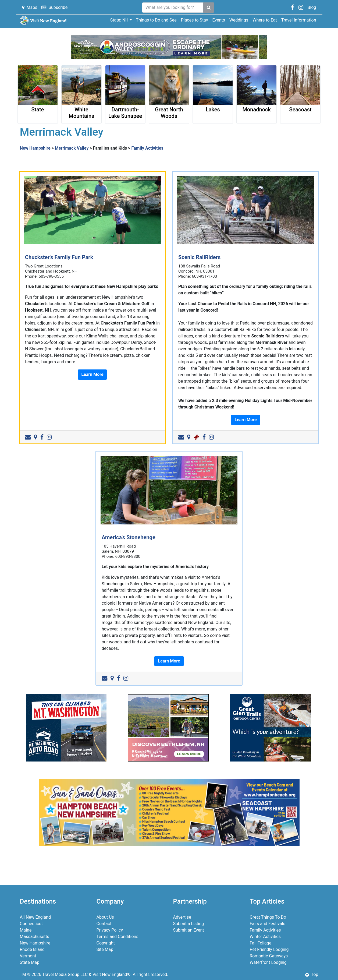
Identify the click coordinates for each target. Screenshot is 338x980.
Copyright (106, 943)
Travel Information (299, 20)
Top (312, 974)
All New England (35, 917)
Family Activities (147, 148)
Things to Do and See (156, 20)
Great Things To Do (268, 917)
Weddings (239, 20)
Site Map (105, 949)
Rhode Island (32, 949)
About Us (105, 917)
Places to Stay (195, 20)
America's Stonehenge (129, 537)
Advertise (182, 917)
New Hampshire (35, 148)
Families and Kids (110, 148)
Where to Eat (265, 20)
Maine (26, 930)
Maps (30, 7)
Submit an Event (189, 930)
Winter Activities (265, 937)
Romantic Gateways (269, 956)
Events (219, 20)
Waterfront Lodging (268, 962)
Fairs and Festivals (268, 924)
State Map (30, 962)
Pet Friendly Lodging (269, 949)
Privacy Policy (110, 930)
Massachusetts (35, 937)
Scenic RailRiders (199, 257)
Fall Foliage (261, 943)
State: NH (119, 20)
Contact (104, 924)
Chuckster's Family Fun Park (59, 257)
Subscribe (54, 7)
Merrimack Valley (72, 148)
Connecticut (31, 924)
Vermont (28, 956)
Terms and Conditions (118, 937)
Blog (312, 7)
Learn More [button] (92, 374)
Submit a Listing (189, 924)
